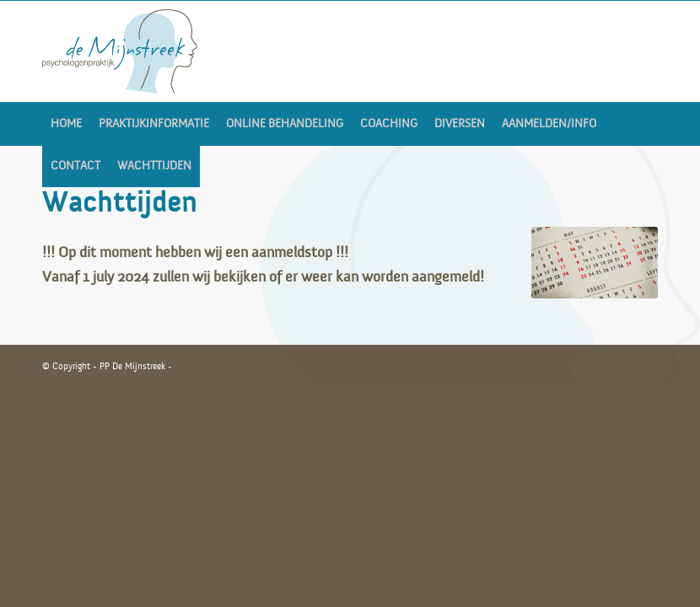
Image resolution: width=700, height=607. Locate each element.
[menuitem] (66, 124)
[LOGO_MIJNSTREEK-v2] (120, 51)
